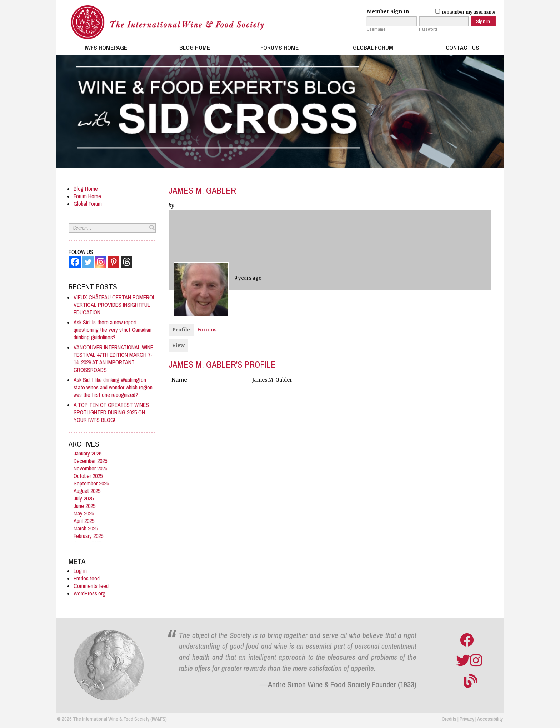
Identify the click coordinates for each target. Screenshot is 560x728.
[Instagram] (101, 262)
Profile (181, 330)
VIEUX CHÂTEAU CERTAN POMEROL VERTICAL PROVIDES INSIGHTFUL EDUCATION (114, 305)
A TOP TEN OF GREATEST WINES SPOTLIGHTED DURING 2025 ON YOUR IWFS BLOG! (111, 412)
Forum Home (87, 196)
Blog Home (195, 48)
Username (376, 29)
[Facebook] (75, 262)
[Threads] (126, 262)
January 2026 (87, 453)
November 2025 (90, 468)
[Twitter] (88, 262)
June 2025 (84, 506)
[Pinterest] (114, 262)
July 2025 (84, 498)
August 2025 (87, 491)
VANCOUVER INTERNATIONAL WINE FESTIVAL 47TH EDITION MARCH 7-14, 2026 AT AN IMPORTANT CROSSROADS (113, 359)
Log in (80, 571)
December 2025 (90, 461)
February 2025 (88, 536)
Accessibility (490, 719)
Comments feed (91, 586)
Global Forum (373, 48)
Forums (207, 330)
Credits (449, 719)
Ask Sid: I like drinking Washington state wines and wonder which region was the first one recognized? (113, 387)
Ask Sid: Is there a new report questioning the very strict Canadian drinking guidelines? (112, 330)
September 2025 (91, 483)
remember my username (465, 12)
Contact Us (462, 48)
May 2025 (84, 513)
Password (428, 29)
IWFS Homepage (106, 48)
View (178, 345)
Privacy (467, 719)
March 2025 (86, 528)
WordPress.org (89, 594)
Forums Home (279, 48)
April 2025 (84, 521)
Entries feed (87, 579)
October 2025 (88, 476)
